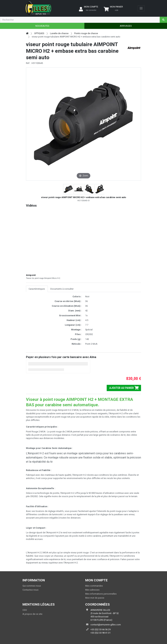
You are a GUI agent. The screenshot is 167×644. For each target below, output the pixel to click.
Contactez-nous (31, 590)
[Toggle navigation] (141, 8)
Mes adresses (92, 590)
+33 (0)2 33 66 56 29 (100, 629)
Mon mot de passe (95, 598)
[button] (68, 189)
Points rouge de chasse (86, 33)
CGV (25, 610)
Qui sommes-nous (32, 586)
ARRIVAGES (126, 26)
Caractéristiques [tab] (37, 289)
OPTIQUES (39, 33)
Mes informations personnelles (101, 594)
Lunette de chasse (59, 33)
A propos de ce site (32, 614)
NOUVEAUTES (42, 26)
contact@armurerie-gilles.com (106, 625)
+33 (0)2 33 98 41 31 (100, 633)
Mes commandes (94, 586)
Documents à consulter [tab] (62, 289)
